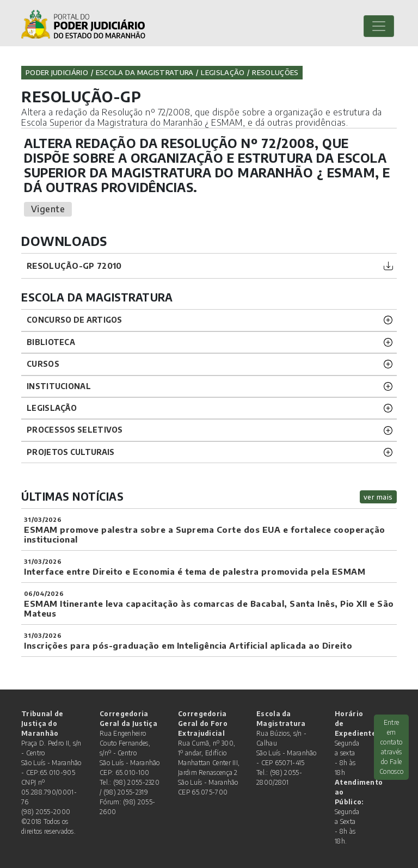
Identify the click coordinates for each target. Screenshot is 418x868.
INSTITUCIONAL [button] (59, 386)
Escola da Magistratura (145, 72)
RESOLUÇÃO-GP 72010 (74, 266)
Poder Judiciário (57, 72)
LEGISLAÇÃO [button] (52, 408)
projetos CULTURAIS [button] (70, 452)
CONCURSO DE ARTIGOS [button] (75, 320)
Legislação (223, 72)
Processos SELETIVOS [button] (75, 430)
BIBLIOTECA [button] (51, 342)
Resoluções (275, 72)
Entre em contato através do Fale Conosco (391, 747)
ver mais (378, 497)
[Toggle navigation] (379, 26)
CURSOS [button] (43, 364)
